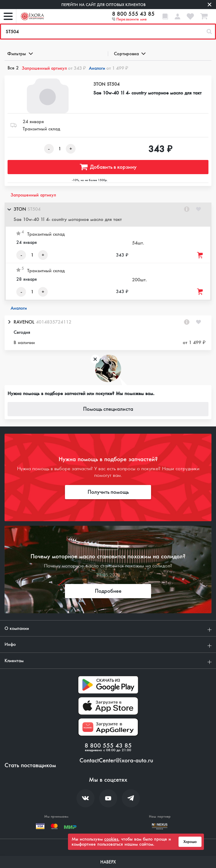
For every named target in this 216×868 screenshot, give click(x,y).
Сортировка (129, 54)
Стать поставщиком (30, 765)
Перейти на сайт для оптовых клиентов (103, 5)
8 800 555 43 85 (133, 14)
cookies (111, 839)
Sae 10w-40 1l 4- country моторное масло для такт (147, 93)
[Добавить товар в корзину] (200, 255)
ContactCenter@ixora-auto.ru (116, 761)
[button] (108, 215)
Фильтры (20, 54)
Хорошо (190, 842)
